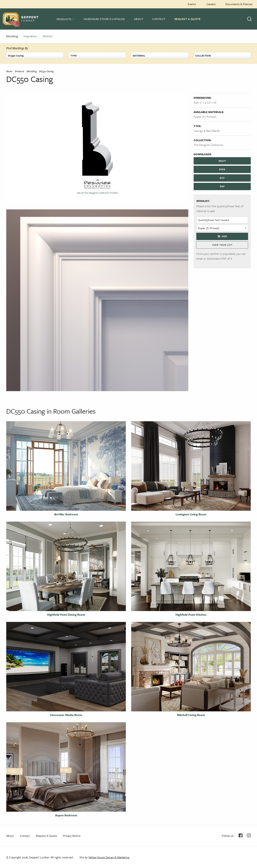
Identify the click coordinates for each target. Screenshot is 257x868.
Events (192, 4)
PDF (222, 186)
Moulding (12, 36)
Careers (211, 4)
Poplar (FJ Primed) (205, 117)
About (139, 19)
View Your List (222, 245)
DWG (222, 169)
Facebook (241, 835)
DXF (222, 178)
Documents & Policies (239, 4)
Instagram (249, 835)
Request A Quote (187, 19)
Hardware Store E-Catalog (104, 19)
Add (222, 236)
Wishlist (47, 36)
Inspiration (30, 36)
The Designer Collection (208, 145)
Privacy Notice (72, 836)
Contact (159, 19)
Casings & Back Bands (207, 131)
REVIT (222, 161)
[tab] (66, 19)
